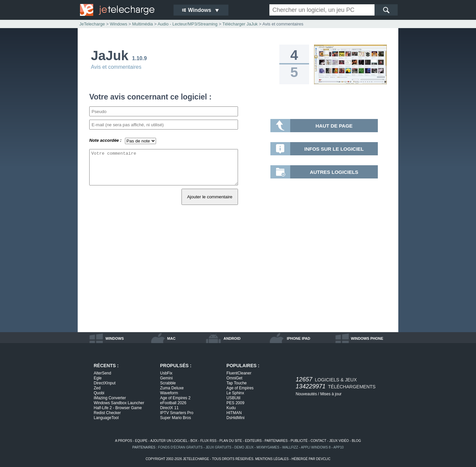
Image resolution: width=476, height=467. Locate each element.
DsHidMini (236, 418)
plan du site (231, 441)
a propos (124, 441)
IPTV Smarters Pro (177, 413)
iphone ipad (299, 338)
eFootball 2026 (173, 403)
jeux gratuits (218, 447)
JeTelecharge (92, 24)
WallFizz (290, 447)
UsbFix (166, 373)
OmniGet (234, 378)
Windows (119, 24)
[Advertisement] (238, 276)
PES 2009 (235, 403)
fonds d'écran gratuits (180, 447)
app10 (339, 447)
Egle (98, 378)
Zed (97, 388)
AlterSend (103, 373)
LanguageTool (106, 418)
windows (115, 338)
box (194, 441)
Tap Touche (237, 383)
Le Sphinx (235, 393)
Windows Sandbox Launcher (119, 403)
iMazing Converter (110, 398)
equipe (141, 441)
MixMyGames (268, 447)
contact (318, 441)
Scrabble (168, 383)
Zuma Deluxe (172, 388)
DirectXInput (105, 383)
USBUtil (233, 398)
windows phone (367, 338)
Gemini (166, 378)
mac (171, 338)
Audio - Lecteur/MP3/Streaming (188, 24)
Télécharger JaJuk (240, 24)
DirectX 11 (169, 408)
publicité (299, 441)
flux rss (208, 441)
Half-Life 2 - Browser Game (118, 408)
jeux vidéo (339, 441)
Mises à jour (331, 394)
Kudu (231, 408)
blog (356, 441)
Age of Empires (240, 388)
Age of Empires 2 (175, 398)
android (232, 338)
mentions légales (272, 459)
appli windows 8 (316, 447)
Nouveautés (306, 394)
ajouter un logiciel (169, 441)
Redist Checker (107, 413)
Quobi (99, 393)
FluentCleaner (239, 373)
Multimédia (143, 24)
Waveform (169, 393)
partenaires (276, 441)
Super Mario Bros (175, 418)
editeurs (253, 441)
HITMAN (234, 413)
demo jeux (244, 447)
